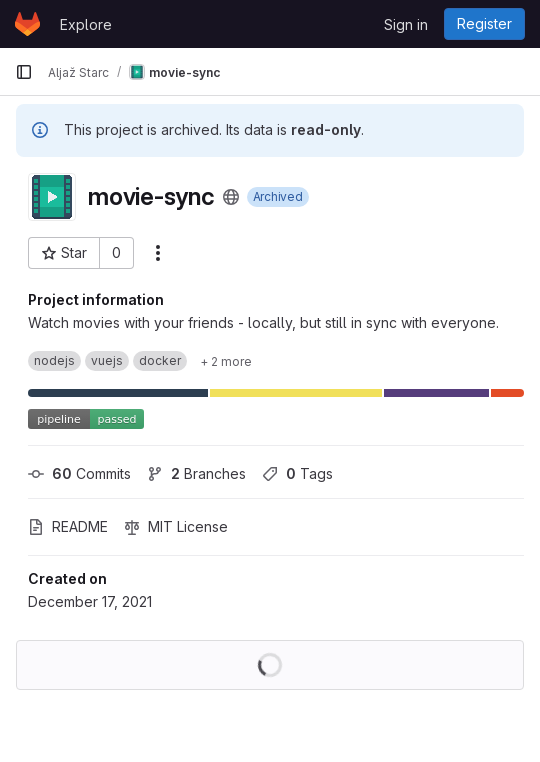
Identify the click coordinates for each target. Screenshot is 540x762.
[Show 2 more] (226, 361)
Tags (297, 473)
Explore (86, 24)
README (68, 526)
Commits (79, 473)
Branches (196, 473)
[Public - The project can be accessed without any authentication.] (231, 197)
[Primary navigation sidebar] (24, 72)
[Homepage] (27, 24)
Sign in (406, 24)
